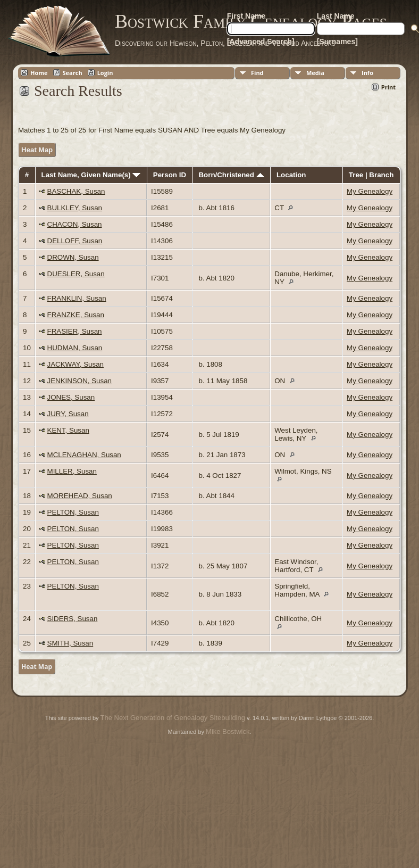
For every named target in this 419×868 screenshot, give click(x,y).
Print (388, 87)
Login (105, 73)
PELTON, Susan (73, 512)
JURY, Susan (68, 414)
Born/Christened (231, 175)
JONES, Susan (71, 397)
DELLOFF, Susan (75, 241)
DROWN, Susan (73, 257)
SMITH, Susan (70, 643)
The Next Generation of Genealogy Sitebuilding (173, 718)
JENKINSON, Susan (79, 381)
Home (39, 73)
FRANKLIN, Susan (77, 298)
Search (73, 73)
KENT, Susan (68, 430)
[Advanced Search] (261, 42)
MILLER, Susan (72, 471)
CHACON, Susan (75, 224)
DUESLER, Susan (76, 274)
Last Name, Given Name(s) (91, 175)
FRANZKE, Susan (76, 315)
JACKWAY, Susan (76, 364)
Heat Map (37, 150)
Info (367, 73)
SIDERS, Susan (73, 619)
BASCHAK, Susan (76, 191)
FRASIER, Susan (75, 331)
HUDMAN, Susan (75, 348)
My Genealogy (370, 191)
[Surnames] (337, 42)
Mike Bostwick (228, 731)
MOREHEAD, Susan (80, 496)
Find (257, 73)
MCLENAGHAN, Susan (84, 455)
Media (315, 73)
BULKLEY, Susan (75, 208)
